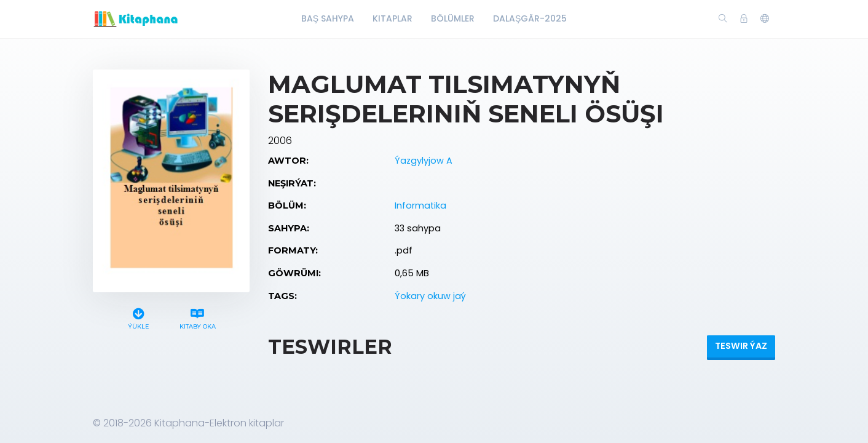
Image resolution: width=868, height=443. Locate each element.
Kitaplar (393, 18)
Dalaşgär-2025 (530, 18)
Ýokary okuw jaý (430, 296)
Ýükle (139, 317)
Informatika (420, 206)
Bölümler (453, 18)
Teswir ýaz (741, 346)
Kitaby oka (197, 317)
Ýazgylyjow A (424, 161)
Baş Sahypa (328, 18)
